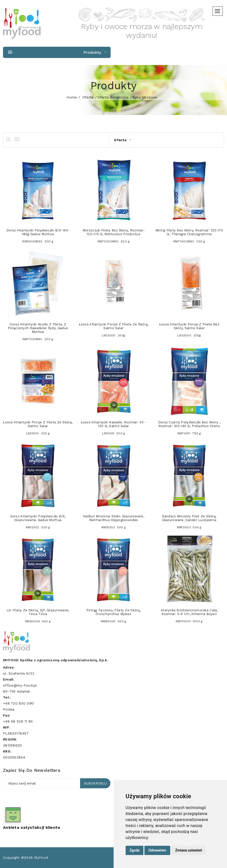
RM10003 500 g (189, 527)
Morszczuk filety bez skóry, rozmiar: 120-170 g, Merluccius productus (113, 232)
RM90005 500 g (114, 621)
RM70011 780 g (189, 433)
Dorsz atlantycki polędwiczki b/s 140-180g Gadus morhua (38, 232)
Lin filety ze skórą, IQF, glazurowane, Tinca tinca (38, 612)
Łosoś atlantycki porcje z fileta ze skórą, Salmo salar (114, 326)
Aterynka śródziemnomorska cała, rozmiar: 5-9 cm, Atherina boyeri (189, 612)
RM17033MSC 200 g (38, 339)
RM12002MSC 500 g (38, 241)
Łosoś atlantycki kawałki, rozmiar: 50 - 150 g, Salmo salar (114, 424)
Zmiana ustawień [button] (189, 850)
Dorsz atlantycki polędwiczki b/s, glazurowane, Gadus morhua (38, 518)
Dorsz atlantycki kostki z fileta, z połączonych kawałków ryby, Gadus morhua (38, 328)
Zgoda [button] (135, 850)
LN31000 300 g (38, 433)
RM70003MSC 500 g (114, 241)
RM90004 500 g (38, 621)
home (72, 97)
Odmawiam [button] (157, 850)
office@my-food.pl (20, 685)
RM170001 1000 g (189, 621)
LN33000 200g (189, 335)
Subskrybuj (95, 783)
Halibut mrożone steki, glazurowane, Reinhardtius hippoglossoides (113, 518)
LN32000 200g (114, 335)
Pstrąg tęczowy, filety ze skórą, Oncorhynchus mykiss (113, 612)
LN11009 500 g (114, 433)
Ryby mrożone (145, 97)
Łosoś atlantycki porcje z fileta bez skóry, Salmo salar (189, 326)
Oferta (88, 97)
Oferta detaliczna (113, 97)
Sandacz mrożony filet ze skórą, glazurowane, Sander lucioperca (189, 518)
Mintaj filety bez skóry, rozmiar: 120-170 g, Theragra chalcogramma (189, 232)
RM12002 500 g (38, 527)
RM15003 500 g (113, 527)
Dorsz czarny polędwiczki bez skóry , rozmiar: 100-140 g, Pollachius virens (189, 424)
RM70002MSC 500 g (189, 241)
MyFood (41, 858)
